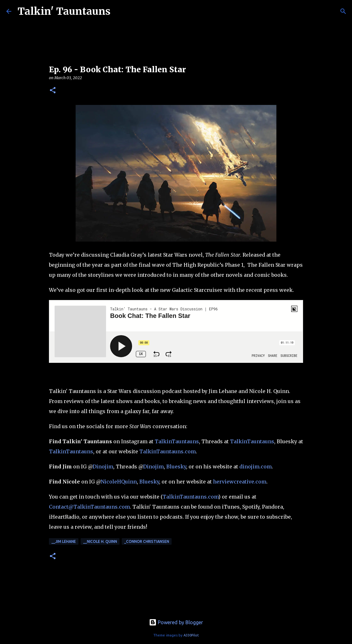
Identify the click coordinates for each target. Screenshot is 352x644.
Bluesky (176, 467)
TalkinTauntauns (177, 441)
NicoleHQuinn (119, 482)
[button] (53, 91)
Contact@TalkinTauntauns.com (89, 507)
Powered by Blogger (176, 622)
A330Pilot (191, 635)
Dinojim (103, 467)
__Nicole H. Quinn (100, 541)
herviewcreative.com (240, 482)
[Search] (343, 11)
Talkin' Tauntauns (64, 11)
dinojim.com (256, 467)
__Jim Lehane (64, 541)
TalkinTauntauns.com (168, 451)
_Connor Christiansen (147, 541)
